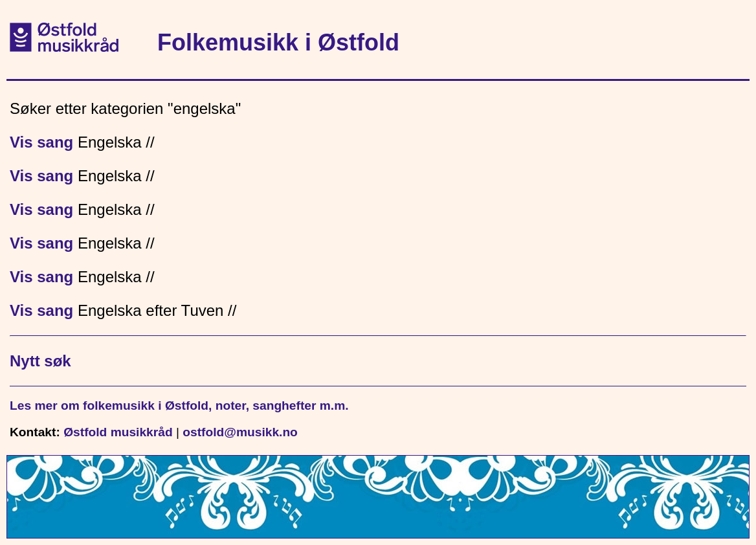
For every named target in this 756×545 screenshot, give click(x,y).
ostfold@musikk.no (240, 432)
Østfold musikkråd (118, 432)
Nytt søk (40, 361)
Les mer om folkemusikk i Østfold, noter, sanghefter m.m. (179, 406)
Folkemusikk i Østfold (278, 42)
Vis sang (41, 142)
